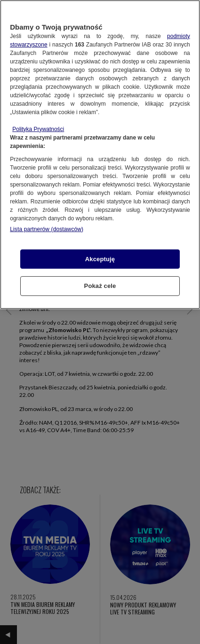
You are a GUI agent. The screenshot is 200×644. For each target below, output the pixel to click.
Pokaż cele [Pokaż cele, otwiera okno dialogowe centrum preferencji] (100, 286)
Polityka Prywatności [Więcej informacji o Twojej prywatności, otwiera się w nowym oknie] (38, 129)
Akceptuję (100, 259)
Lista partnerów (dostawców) (47, 229)
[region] (100, 155)
